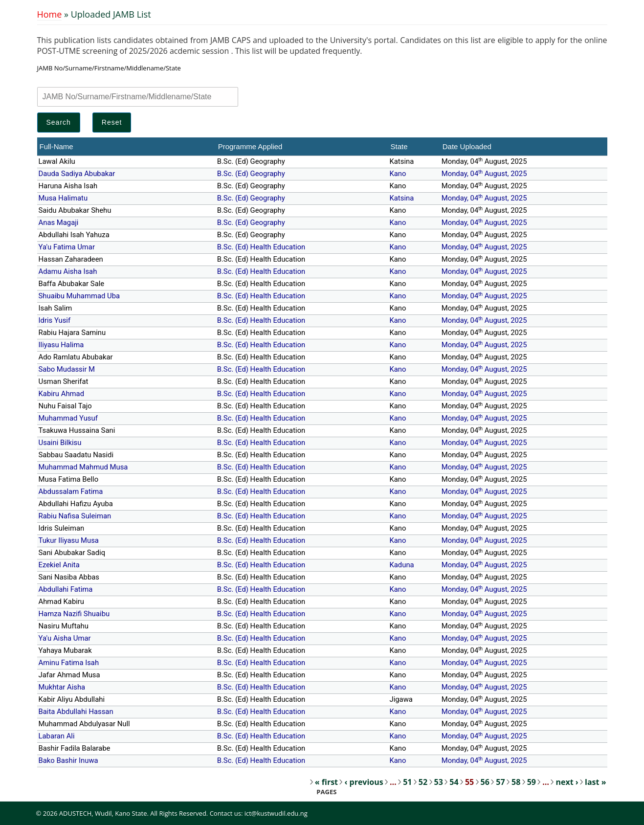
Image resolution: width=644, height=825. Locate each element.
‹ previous (364, 782)
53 (439, 782)
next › (567, 782)
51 (407, 782)
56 (485, 782)
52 (423, 782)
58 (516, 782)
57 (500, 782)
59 (532, 782)
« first (326, 782)
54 (454, 782)
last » (595, 782)
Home (50, 14)
